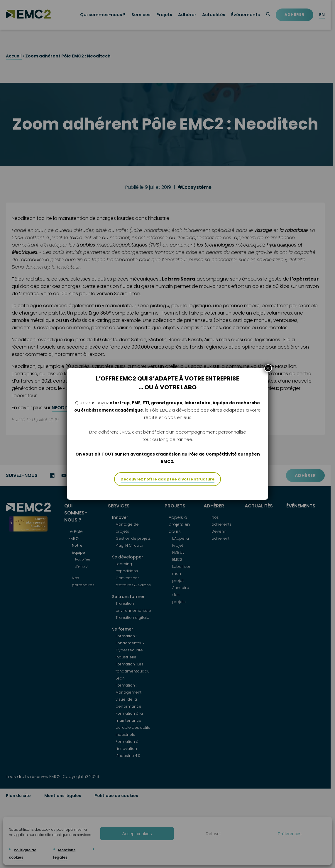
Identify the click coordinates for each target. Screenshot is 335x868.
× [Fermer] (268, 368)
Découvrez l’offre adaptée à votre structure (167, 479)
